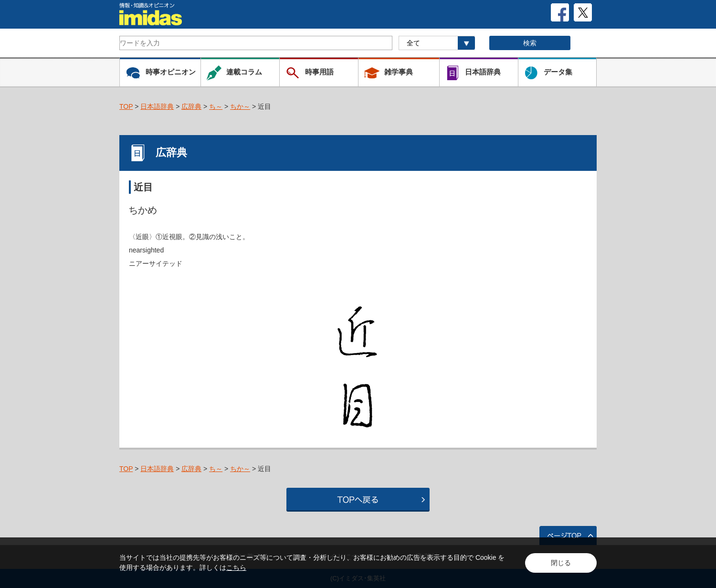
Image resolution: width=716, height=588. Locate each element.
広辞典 (191, 106)
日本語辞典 (157, 106)
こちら (236, 567)
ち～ (216, 106)
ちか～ (240, 106)
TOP (126, 106)
